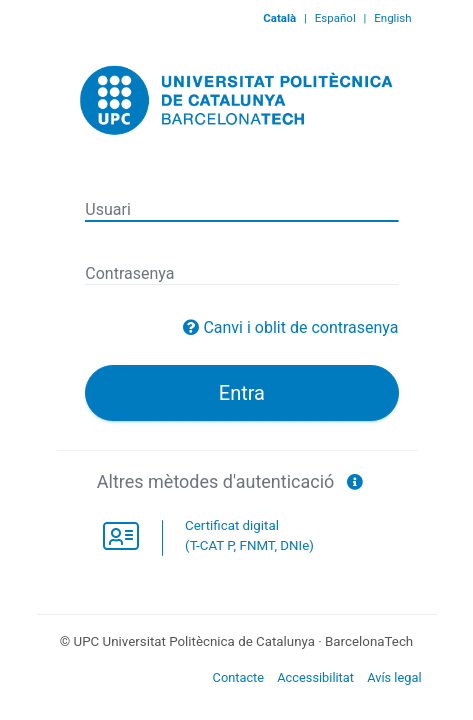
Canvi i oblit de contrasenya (300, 327)
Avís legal (394, 677)
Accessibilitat (315, 677)
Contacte (239, 677)
